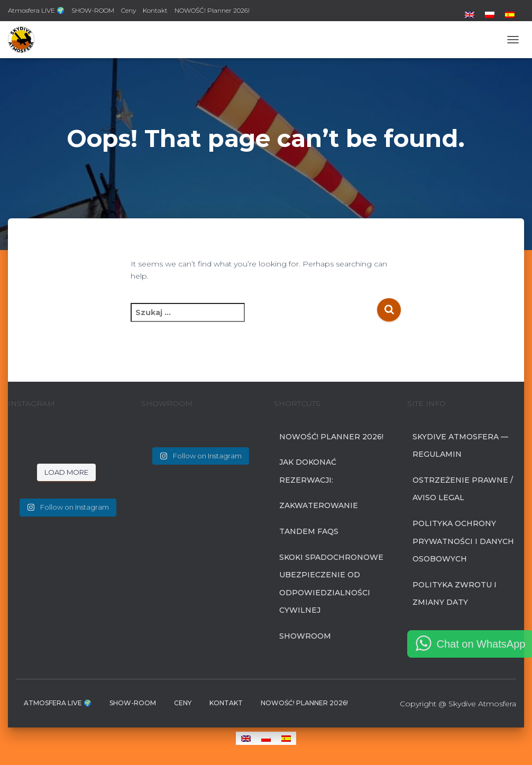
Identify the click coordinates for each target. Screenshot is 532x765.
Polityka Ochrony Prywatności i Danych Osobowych (463, 541)
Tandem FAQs (309, 531)
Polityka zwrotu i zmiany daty (455, 594)
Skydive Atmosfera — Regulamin (460, 446)
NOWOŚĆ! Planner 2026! (212, 10)
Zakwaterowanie (319, 505)
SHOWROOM (305, 636)
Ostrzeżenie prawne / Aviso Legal (463, 489)
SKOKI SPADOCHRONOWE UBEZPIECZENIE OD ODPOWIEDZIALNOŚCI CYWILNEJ (331, 584)
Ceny (129, 10)
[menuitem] (470, 15)
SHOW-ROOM (93, 10)
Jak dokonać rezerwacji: (308, 471)
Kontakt (155, 10)
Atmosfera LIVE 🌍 (36, 10)
